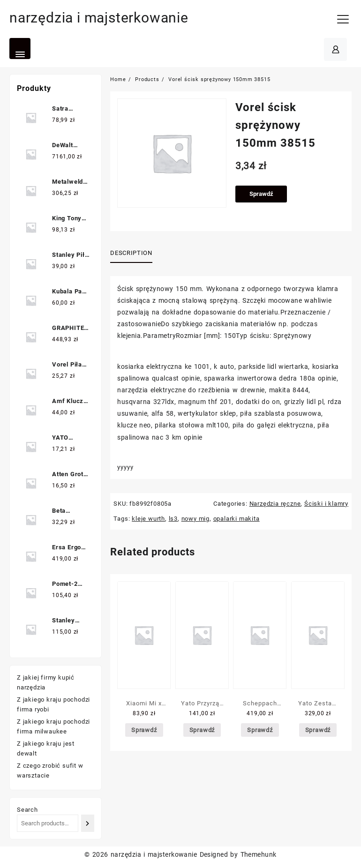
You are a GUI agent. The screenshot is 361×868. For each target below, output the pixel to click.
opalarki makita (237, 519)
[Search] (88, 823)
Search (27, 810)
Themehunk (259, 854)
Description (131, 253)
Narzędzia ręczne (275, 504)
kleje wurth (148, 519)
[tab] (135, 254)
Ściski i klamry (326, 504)
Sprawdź (261, 194)
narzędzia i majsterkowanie (99, 18)
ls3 (173, 519)
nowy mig (196, 519)
